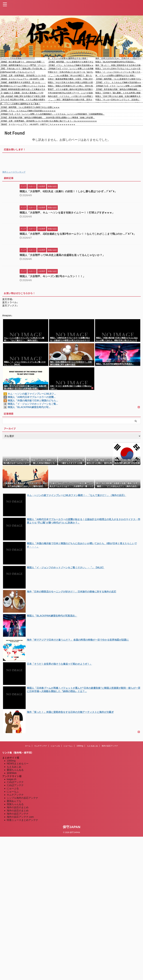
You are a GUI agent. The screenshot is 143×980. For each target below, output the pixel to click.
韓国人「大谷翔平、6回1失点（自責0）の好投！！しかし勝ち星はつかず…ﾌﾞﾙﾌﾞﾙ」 (71, 191)
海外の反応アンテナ (110, 749)
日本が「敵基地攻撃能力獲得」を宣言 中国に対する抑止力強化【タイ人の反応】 (72, 79)
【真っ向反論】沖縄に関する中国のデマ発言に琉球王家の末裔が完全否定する (24, 96)
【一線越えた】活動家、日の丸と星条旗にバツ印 (22, 93)
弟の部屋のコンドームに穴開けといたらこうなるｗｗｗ (24, 86)
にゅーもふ (68, 749)
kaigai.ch (12, 782)
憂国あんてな (14, 804)
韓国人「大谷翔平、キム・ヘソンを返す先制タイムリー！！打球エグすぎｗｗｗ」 (70, 213)
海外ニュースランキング (14, 172)
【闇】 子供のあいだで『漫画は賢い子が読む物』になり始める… (24, 69)
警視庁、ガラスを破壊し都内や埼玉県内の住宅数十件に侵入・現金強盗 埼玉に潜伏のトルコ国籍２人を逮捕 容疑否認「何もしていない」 (72, 89)
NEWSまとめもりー (18, 766)
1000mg (80, 749)
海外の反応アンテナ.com (20, 820)
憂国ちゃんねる (15, 773)
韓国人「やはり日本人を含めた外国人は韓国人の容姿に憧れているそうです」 (72, 82)
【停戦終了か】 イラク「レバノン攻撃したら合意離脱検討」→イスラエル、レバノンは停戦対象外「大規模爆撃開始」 (72, 69)
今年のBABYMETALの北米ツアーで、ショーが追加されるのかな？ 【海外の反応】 (72, 93)
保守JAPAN (72, 830)
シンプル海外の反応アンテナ (22, 801)
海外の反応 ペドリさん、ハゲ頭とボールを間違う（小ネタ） (72, 96)
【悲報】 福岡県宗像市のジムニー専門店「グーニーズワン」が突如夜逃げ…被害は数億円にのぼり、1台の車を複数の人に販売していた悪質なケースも (24, 65)
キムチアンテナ (41, 749)
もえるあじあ (92, 749)
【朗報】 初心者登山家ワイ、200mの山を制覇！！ (22, 62)
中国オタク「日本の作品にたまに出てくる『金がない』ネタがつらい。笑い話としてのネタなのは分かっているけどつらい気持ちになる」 (72, 72)
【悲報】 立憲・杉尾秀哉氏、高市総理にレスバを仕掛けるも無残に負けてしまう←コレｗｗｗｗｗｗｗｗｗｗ (24, 76)
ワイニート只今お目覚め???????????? (17, 58)
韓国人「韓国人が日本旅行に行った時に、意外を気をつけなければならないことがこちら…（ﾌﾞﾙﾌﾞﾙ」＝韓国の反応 (72, 86)
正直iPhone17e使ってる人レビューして (18, 72)
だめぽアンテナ (15, 785)
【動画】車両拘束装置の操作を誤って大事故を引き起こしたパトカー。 (24, 89)
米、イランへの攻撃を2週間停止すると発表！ (68, 58)
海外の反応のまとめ (18, 810)
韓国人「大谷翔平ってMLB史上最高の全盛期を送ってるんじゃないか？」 (65, 258)
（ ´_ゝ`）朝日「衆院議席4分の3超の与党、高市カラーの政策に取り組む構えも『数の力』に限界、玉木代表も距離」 (72, 100)
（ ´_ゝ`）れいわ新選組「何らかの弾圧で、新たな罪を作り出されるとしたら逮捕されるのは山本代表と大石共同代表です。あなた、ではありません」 (72, 76)
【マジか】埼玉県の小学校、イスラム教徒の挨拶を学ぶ (24, 100)
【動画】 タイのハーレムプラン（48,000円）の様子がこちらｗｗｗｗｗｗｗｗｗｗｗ (24, 79)
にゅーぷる (55, 749)
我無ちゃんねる (15, 807)
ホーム (28, 749)
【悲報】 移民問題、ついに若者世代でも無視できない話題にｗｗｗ (72, 62)
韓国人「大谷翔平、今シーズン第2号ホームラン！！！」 (54, 279)
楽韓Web (12, 776)
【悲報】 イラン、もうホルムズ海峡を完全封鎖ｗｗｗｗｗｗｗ (72, 65)
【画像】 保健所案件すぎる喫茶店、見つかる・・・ (23, 82)
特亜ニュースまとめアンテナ (22, 823)
